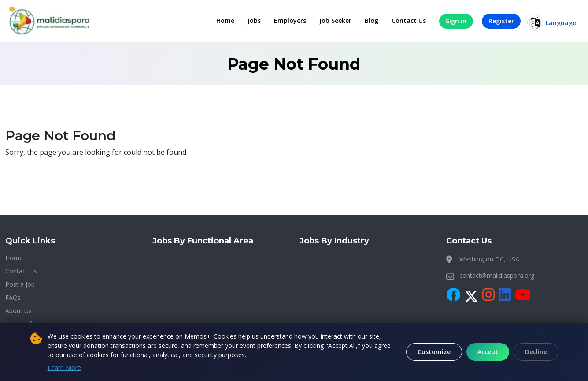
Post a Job (20, 284)
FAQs (13, 297)
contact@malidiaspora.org (497, 275)
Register (501, 21)
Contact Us (409, 21)
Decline (536, 352)
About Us (18, 311)
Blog (372, 21)
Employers (290, 21)
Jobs (254, 21)
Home (225, 21)
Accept (488, 352)
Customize (434, 352)
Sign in (456, 21)
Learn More (64, 368)
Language (552, 23)
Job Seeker (335, 21)
